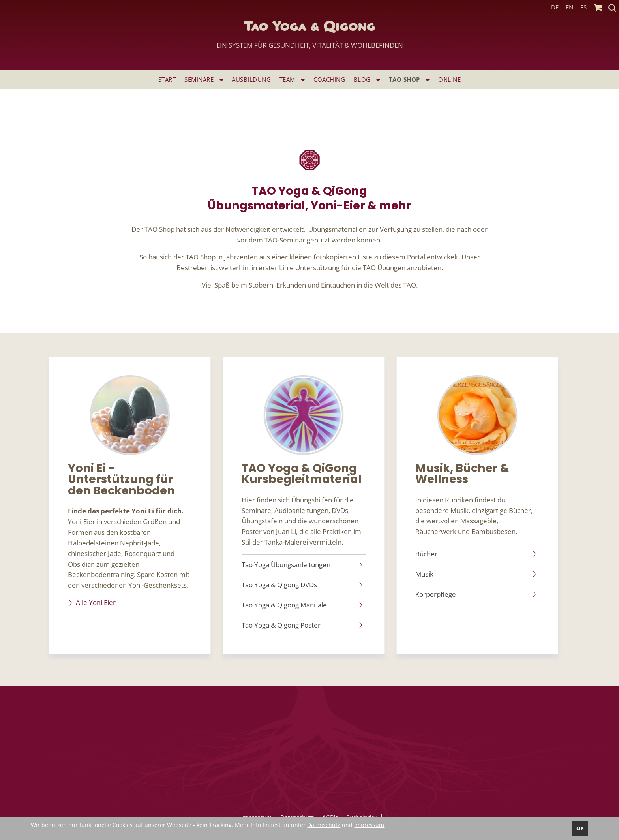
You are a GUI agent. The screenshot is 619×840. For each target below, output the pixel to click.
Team (292, 79)
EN (569, 7)
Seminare (204, 79)
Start (167, 79)
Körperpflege (436, 594)
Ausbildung (251, 79)
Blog (367, 79)
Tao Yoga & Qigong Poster (281, 625)
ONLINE (449, 79)
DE (555, 7)
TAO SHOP (409, 79)
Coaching (329, 79)
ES (583, 7)
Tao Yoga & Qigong (310, 37)
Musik (424, 574)
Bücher (426, 554)
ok (580, 828)
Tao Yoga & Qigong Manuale (284, 605)
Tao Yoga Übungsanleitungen (286, 565)
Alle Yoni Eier (96, 602)
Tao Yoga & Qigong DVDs (279, 585)
